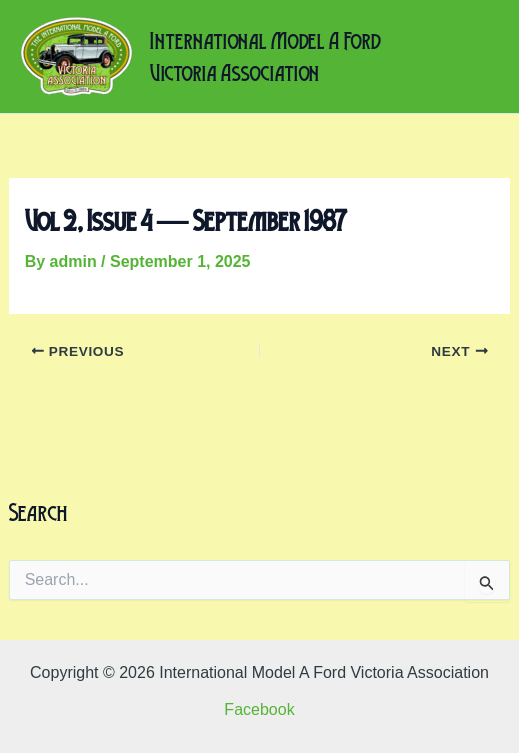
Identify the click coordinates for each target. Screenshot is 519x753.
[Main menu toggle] (477, 57)
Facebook (259, 709)
